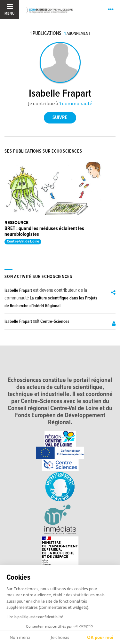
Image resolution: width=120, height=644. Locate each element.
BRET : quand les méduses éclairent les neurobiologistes (44, 231)
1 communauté (76, 103)
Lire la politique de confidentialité (35, 617)
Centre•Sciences (55, 322)
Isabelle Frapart (18, 290)
